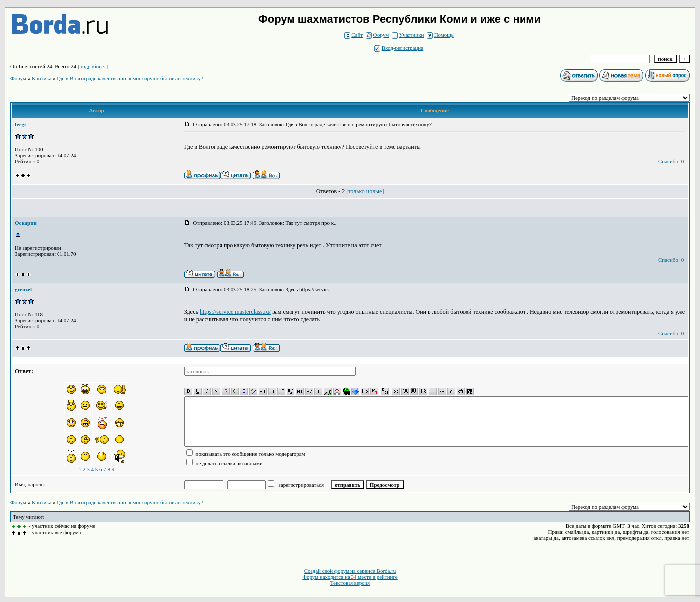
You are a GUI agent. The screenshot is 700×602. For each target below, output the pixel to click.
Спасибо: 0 (671, 161)
